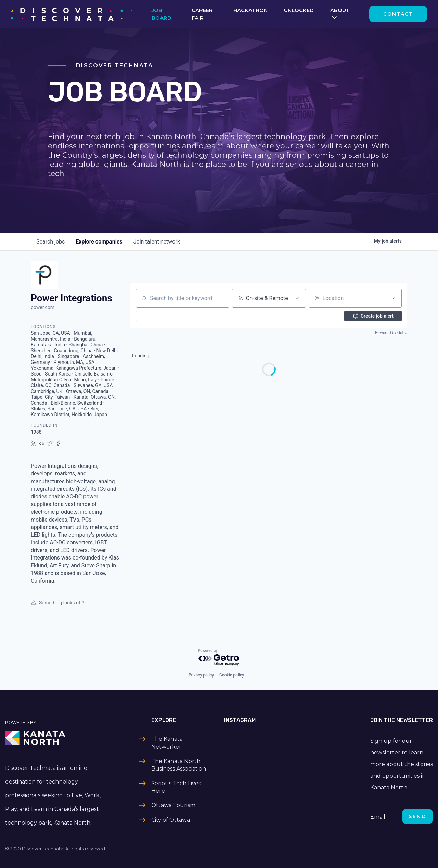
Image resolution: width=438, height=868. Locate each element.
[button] (159, 316)
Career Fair (202, 14)
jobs (50, 242)
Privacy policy (201, 675)
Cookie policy (232, 675)
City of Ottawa (171, 820)
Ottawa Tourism (173, 805)
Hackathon (250, 10)
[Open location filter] (393, 298)
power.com (43, 307)
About (340, 10)
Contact (398, 14)
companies (99, 242)
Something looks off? (57, 603)
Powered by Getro (391, 333)
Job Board (162, 14)
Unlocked (299, 10)
